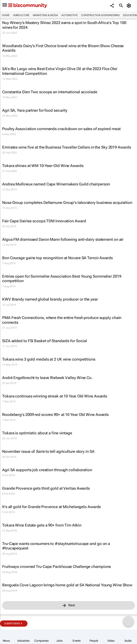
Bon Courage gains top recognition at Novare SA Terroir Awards (57, 258)
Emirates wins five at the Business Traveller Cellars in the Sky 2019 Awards (67, 147)
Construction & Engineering (100, 15)
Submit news (12, 624)
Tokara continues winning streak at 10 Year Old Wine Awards (55, 396)
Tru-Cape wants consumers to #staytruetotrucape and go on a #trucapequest (56, 546)
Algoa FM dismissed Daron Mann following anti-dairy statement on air (63, 239)
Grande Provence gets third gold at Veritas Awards (46, 488)
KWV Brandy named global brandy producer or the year (50, 299)
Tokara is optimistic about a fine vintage (37, 433)
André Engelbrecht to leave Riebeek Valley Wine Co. (47, 378)
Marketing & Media (45, 15)
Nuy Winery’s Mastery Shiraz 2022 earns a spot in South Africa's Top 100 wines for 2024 (64, 25)
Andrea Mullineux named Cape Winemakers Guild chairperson (56, 184)
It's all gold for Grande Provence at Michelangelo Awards (51, 507)
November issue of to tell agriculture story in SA (48, 451)
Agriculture (21, 15)
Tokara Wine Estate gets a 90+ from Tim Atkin (42, 525)
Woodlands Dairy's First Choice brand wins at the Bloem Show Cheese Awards (63, 48)
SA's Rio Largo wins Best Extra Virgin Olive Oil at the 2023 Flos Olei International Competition (60, 71)
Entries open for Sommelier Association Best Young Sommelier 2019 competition (62, 279)
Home (6, 15)
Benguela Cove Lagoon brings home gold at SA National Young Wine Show (67, 585)
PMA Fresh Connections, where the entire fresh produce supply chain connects (62, 320)
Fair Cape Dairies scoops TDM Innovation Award (44, 221)
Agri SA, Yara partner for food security (35, 110)
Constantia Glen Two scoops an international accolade (50, 92)
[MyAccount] (130, 6)
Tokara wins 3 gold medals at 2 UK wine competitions (49, 359)
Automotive (70, 15)
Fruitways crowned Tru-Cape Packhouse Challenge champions (56, 567)
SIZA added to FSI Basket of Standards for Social (45, 341)
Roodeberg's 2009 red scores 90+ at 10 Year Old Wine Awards (55, 415)
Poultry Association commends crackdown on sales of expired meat (61, 129)
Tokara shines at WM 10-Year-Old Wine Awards (43, 166)
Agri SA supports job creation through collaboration (47, 470)
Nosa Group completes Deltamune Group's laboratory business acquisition (67, 202)
